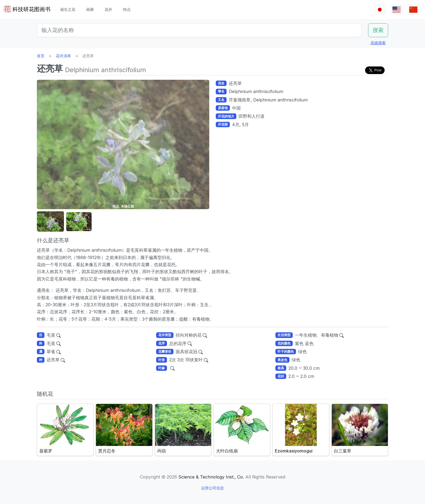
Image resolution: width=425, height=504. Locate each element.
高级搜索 (378, 43)
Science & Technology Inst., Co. (211, 477)
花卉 (108, 9)
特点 (127, 9)
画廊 (90, 9)
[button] (50, 222)
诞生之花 (68, 9)
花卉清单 (63, 56)
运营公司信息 (212, 488)
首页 (41, 56)
